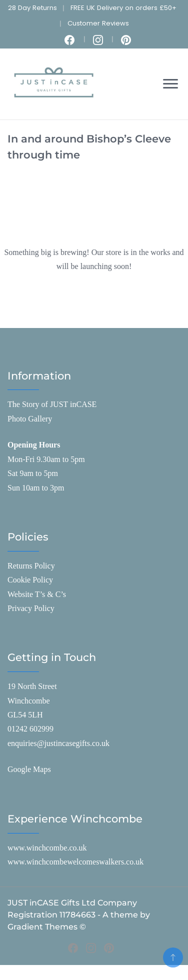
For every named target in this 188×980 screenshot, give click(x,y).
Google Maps (29, 769)
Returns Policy (31, 566)
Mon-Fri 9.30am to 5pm (46, 459)
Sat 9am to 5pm (33, 473)
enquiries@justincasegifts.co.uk (58, 743)
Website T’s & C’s (37, 594)
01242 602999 (30, 729)
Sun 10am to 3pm (36, 488)
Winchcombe (29, 701)
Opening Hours (34, 445)
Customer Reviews (98, 23)
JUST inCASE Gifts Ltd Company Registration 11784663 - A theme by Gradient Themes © (79, 915)
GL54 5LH (25, 715)
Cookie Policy (30, 580)
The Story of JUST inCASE (52, 404)
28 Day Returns (32, 8)
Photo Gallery (30, 419)
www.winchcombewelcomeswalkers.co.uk (75, 862)
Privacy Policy (31, 608)
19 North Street (32, 686)
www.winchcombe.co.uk (47, 848)
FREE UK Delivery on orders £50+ (123, 8)
